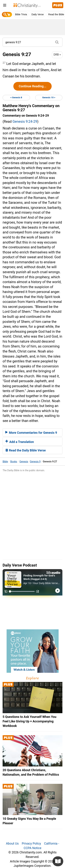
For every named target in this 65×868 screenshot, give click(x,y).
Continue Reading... (32, 86)
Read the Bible (56, 14)
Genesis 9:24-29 (25, 121)
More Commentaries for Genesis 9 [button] (31, 433)
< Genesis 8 (16, 97)
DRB (57, 55)
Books (14, 462)
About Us (12, 843)
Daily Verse (38, 14)
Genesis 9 (35, 462)
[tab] (32, 432)
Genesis (24, 462)
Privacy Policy (31, 843)
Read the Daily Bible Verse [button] (26, 450)
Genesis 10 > (49, 97)
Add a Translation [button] (20, 442)
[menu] (5, 6)
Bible (5, 462)
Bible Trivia (21, 14)
